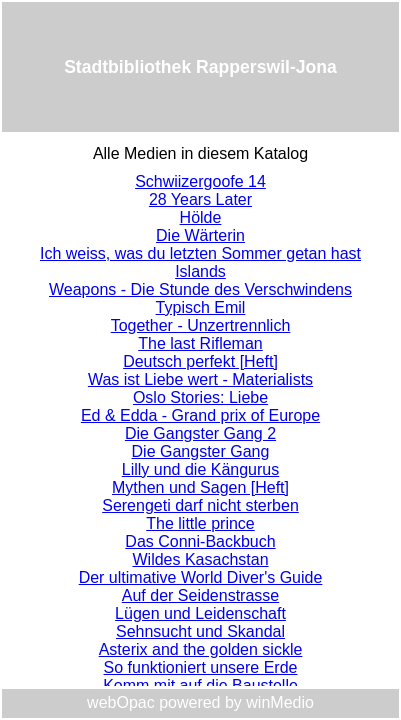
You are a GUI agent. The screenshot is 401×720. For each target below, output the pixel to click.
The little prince (200, 523)
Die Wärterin (200, 235)
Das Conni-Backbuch (200, 541)
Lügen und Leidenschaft (200, 613)
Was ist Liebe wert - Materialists (200, 379)
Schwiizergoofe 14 (200, 181)
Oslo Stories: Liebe (200, 397)
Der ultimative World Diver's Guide (201, 577)
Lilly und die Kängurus (200, 469)
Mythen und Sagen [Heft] (200, 487)
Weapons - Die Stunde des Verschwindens (200, 289)
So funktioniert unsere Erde (201, 667)
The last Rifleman (200, 343)
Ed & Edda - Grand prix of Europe (200, 415)
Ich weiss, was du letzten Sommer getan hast (200, 253)
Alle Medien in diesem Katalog (200, 153)
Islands (200, 271)
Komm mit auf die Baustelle (200, 685)
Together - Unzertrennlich (201, 325)
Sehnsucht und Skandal (200, 631)
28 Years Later (200, 199)
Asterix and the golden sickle (201, 649)
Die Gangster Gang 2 (200, 433)
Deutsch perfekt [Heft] (200, 361)
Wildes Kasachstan (200, 559)
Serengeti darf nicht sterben (200, 505)
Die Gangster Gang (201, 451)
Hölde (201, 217)
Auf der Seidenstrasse (200, 595)
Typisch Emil (201, 307)
